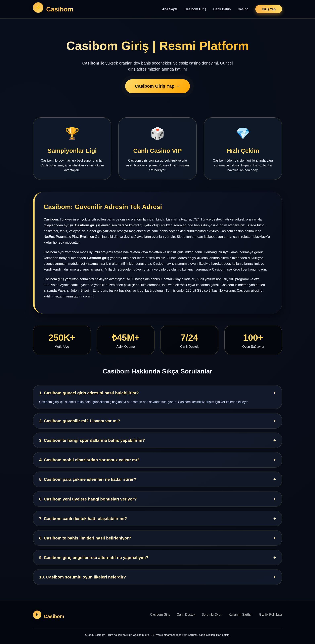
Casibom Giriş (195, 9)
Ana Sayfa (170, 9)
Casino (243, 9)
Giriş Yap (269, 9)
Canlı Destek (186, 615)
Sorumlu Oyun (212, 615)
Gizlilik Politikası (271, 615)
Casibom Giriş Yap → (157, 87)
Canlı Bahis (222, 9)
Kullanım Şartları (241, 615)
